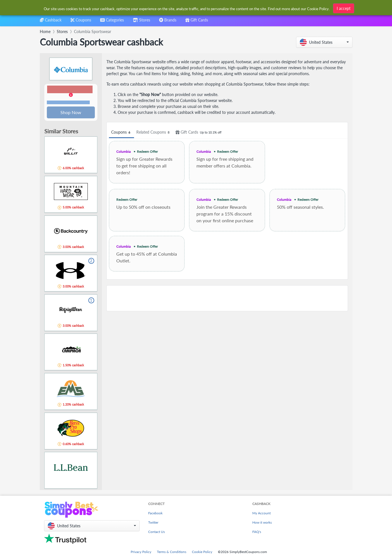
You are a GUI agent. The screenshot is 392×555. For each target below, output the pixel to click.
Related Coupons (154, 132)
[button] (324, 42)
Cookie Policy (202, 552)
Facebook (155, 514)
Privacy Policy (141, 552)
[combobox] (112, 22)
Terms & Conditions (172, 552)
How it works (262, 523)
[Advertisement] (227, 298)
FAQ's (257, 532)
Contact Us (156, 532)
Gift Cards (199, 132)
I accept (344, 8)
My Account (261, 514)
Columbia (123, 152)
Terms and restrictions (68, 103)
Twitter (153, 523)
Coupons (121, 132)
